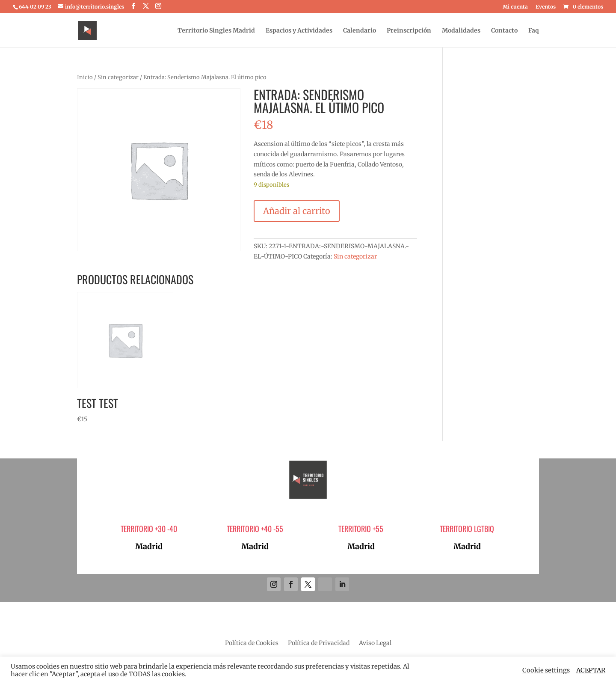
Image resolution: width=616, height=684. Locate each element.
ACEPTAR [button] (591, 670)
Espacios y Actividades (299, 31)
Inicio (85, 77)
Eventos (546, 7)
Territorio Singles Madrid (216, 31)
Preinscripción (409, 31)
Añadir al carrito (297, 211)
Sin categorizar (118, 77)
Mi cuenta (515, 7)
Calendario (360, 31)
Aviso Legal (375, 643)
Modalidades (461, 31)
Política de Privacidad (319, 643)
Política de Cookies (252, 643)
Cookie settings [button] (546, 670)
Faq (534, 31)
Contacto (504, 31)
